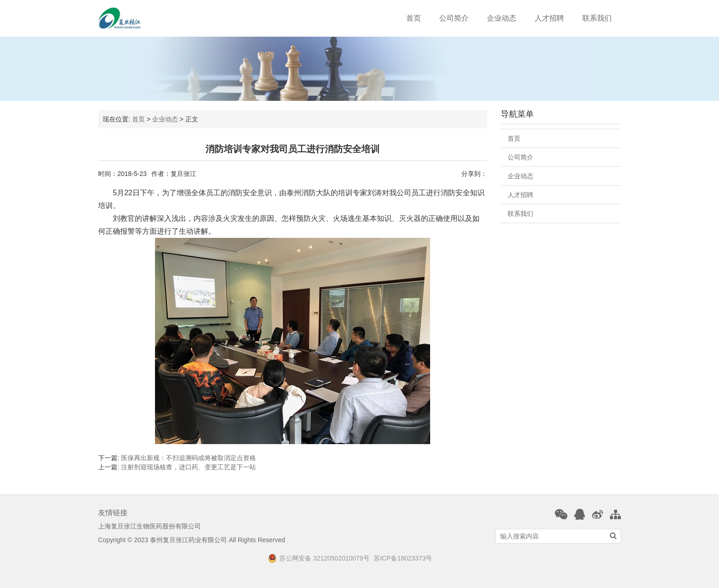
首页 (414, 18)
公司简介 (454, 18)
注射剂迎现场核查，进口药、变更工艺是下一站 (188, 467)
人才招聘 (549, 18)
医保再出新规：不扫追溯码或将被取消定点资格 (188, 458)
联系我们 (597, 18)
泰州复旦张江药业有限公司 (188, 540)
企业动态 (502, 18)
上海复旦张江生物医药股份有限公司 (149, 526)
